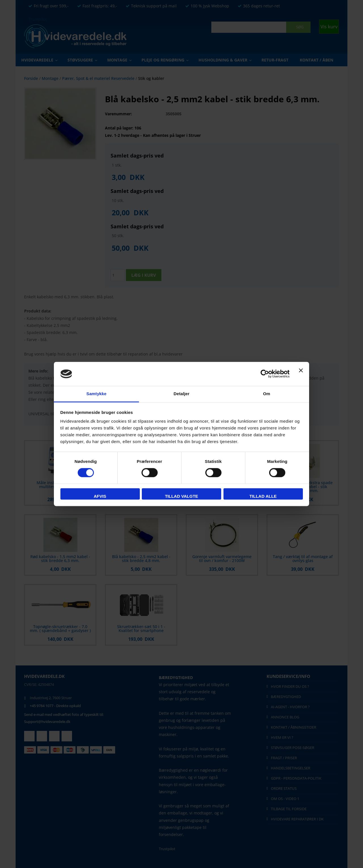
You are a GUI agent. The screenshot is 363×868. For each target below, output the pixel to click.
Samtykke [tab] (97, 394)
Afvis (100, 496)
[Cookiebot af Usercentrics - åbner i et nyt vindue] (265, 374)
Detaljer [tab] (181, 394)
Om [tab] (266, 394)
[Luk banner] (301, 374)
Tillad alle (263, 496)
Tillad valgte (181, 496)
